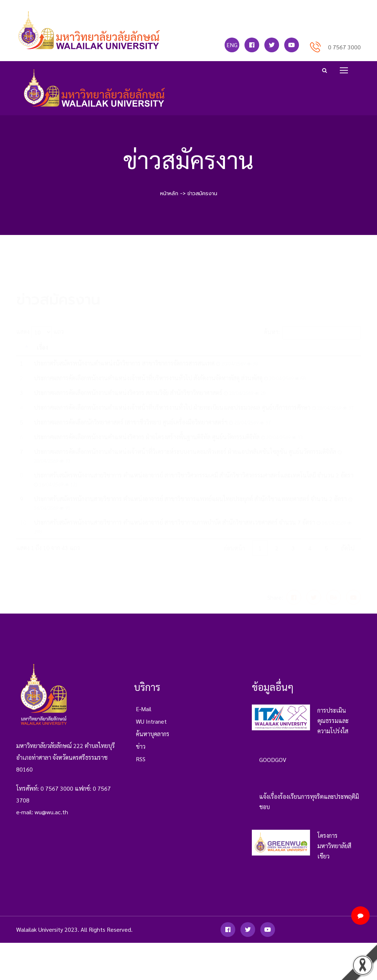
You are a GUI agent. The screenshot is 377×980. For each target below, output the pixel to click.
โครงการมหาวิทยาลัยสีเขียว (334, 852)
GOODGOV (273, 766)
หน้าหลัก (169, 193)
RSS (141, 765)
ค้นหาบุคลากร (153, 740)
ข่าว (141, 753)
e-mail (144, 715)
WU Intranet (151, 728)
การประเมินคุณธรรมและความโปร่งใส (333, 727)
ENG (232, 45)
